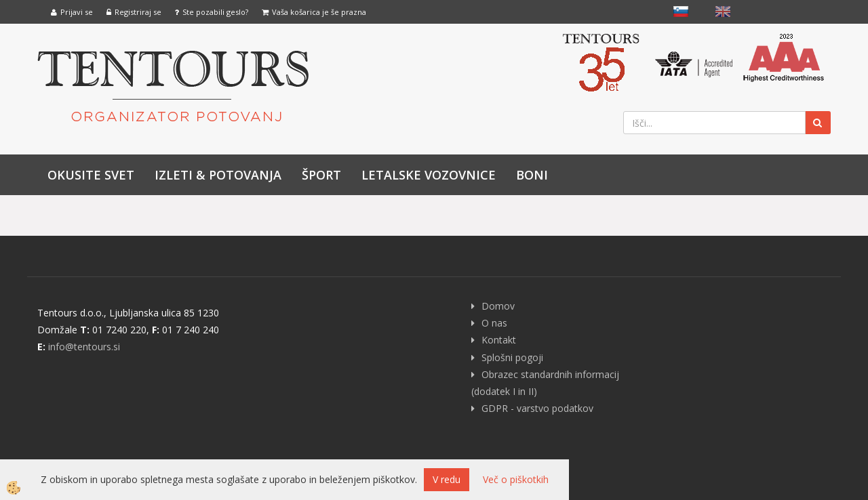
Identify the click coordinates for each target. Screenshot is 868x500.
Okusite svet (91, 175)
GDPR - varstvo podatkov (537, 408)
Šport (321, 175)
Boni (532, 175)
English (723, 12)
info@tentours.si (84, 347)
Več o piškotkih (516, 479)
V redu (447, 479)
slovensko (681, 12)
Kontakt (499, 340)
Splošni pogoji (512, 357)
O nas (494, 323)
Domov (498, 306)
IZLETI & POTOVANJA (218, 175)
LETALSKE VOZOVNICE (429, 175)
